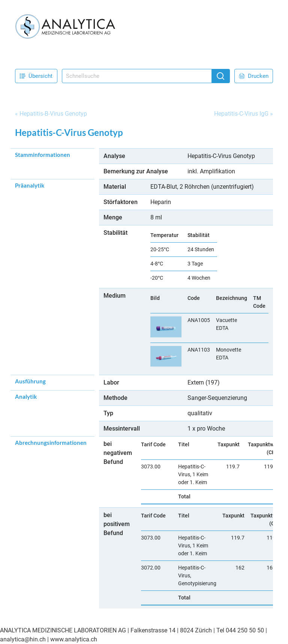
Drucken (254, 76)
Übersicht (36, 76)
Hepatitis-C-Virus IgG (241, 114)
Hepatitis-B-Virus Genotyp (53, 114)
